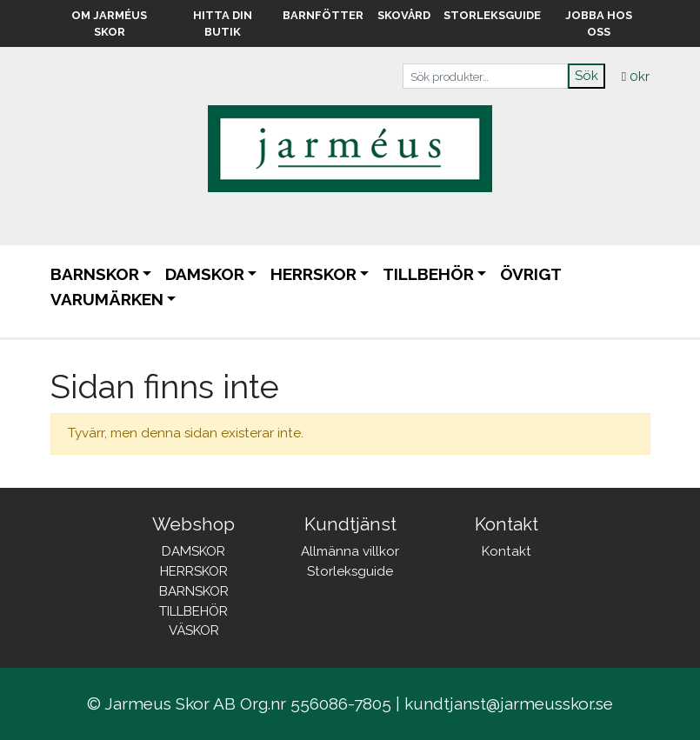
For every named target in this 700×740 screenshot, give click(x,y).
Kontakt (507, 551)
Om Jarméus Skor (109, 23)
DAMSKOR (205, 274)
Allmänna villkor (350, 551)
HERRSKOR (313, 274)
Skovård (404, 15)
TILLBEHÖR (428, 274)
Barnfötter (323, 15)
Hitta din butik (223, 23)
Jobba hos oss (599, 23)
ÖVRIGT (531, 274)
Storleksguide (492, 15)
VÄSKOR (194, 630)
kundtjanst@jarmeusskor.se (509, 703)
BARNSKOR (95, 274)
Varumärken (107, 299)
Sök (587, 76)
